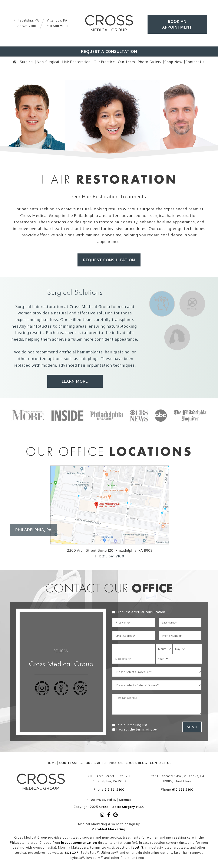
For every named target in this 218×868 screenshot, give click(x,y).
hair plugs (89, 359)
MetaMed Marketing (108, 828)
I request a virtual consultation (141, 612)
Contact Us (161, 763)
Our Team (68, 763)
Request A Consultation (109, 51)
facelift (137, 847)
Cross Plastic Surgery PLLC (122, 807)
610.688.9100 (57, 26)
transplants (123, 320)
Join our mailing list (132, 725)
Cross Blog (136, 763)
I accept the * (137, 729)
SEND (192, 727)
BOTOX (72, 852)
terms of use (146, 729)
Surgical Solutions (75, 292)
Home (52, 763)
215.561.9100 (26, 26)
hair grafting (117, 352)
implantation (99, 365)
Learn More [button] (75, 381)
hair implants (90, 352)
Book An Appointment (177, 24)
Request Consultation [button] (109, 260)
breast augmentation (79, 842)
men (122, 307)
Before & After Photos (101, 763)
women (25, 313)
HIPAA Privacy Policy (101, 800)
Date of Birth (123, 659)
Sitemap (125, 800)
